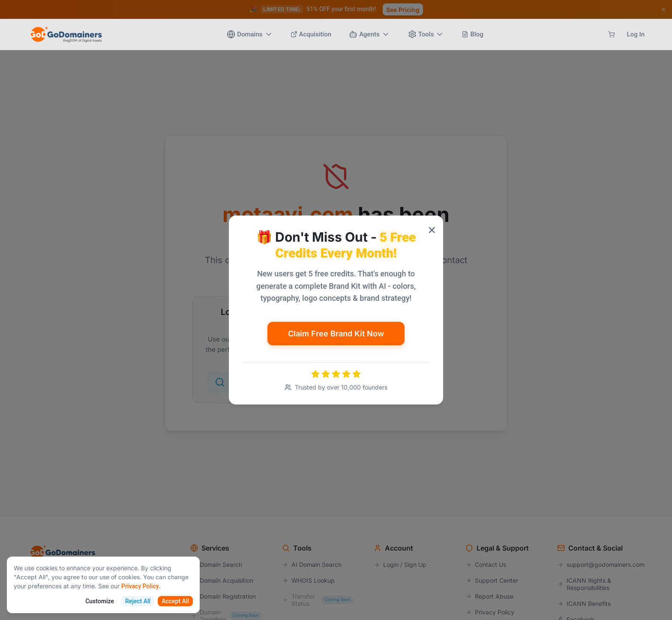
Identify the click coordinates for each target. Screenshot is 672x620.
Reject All (138, 601)
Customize (100, 601)
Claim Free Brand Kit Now (336, 334)
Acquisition (311, 34)
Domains (250, 34)
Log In (636, 34)
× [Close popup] (432, 229)
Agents (369, 34)
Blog (472, 34)
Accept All (175, 601)
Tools (426, 34)
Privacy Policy (140, 586)
